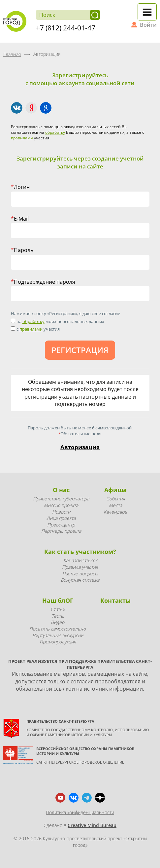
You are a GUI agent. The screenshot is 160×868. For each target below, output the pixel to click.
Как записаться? (80, 560)
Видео (58, 622)
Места (115, 505)
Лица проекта (61, 518)
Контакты (115, 600)
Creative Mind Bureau (92, 825)
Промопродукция (58, 642)
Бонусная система (80, 580)
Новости (61, 512)
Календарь (115, 512)
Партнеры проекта (61, 531)
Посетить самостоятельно (58, 629)
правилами (22, 138)
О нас (61, 490)
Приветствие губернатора (61, 499)
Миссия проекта (61, 505)
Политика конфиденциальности (80, 812)
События (115, 499)
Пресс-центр (61, 525)
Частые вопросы (80, 574)
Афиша (115, 490)
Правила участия (80, 567)
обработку (55, 132)
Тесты (58, 616)
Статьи (58, 609)
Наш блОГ (58, 600)
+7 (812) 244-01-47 (66, 28)
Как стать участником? (80, 552)
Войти (148, 25)
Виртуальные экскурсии (58, 635)
